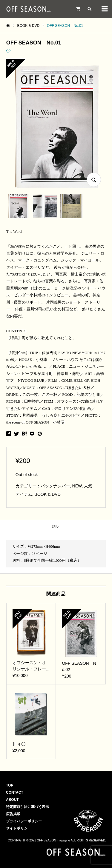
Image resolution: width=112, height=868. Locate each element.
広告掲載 (13, 814)
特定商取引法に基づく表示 (27, 807)
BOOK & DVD (48, 494)
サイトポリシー (19, 828)
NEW (77, 486)
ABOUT (12, 800)
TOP (10, 785)
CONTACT (15, 792)
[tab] (56, 527)
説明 (56, 527)
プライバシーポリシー (24, 821)
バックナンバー (55, 486)
